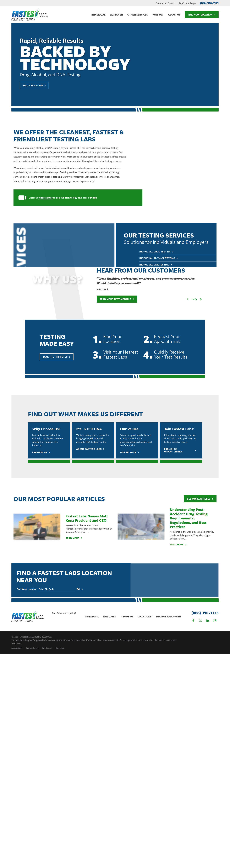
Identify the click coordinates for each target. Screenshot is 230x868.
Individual (92, 616)
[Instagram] (215, 620)
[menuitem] (17, 648)
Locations (145, 616)
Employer (110, 616)
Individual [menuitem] (98, 15)
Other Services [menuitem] (138, 15)
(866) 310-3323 (209, 3)
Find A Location (34, 85)
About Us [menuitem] (174, 15)
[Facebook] (193, 620)
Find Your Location (202, 15)
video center (41, 198)
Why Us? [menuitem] (158, 15)
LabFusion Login (187, 3)
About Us (127, 616)
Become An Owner (165, 3)
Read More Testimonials (112, 299)
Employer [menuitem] (116, 15)
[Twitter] (200, 620)
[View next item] (196, 299)
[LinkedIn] (207, 620)
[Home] (29, 15)
